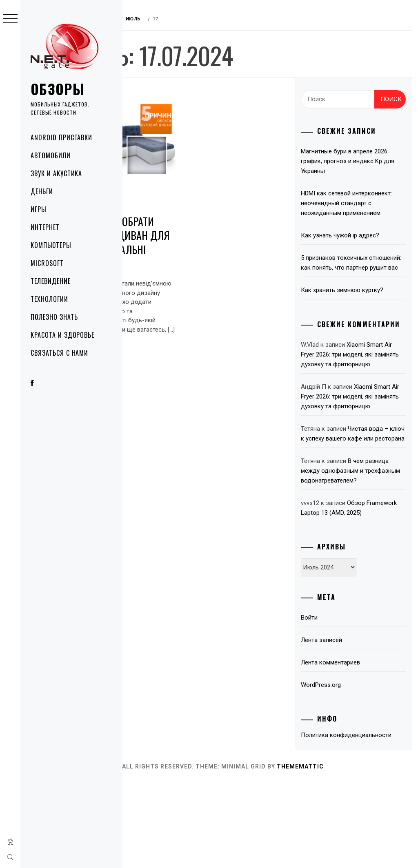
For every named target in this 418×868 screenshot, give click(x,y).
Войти (327, 693)
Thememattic (352, 851)
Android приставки (61, 137)
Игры (39, 209)
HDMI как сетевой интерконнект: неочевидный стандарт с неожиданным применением (359, 208)
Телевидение (51, 281)
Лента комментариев (348, 737)
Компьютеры (51, 245)
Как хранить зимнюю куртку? (360, 310)
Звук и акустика (56, 173)
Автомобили (51, 155)
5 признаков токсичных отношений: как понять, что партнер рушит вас (358, 277)
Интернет (45, 227)
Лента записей (339, 715)
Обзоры (58, 89)
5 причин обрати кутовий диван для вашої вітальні (167, 225)
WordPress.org (339, 760)
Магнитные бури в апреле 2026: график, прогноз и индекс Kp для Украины (355, 161)
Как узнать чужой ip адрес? (358, 245)
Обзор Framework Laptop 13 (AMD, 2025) (357, 578)
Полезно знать (54, 317)
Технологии (49, 299)
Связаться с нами (59, 353)
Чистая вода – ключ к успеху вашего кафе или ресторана (360, 484)
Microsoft (47, 263)
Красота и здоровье (62, 335)
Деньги (42, 191)
